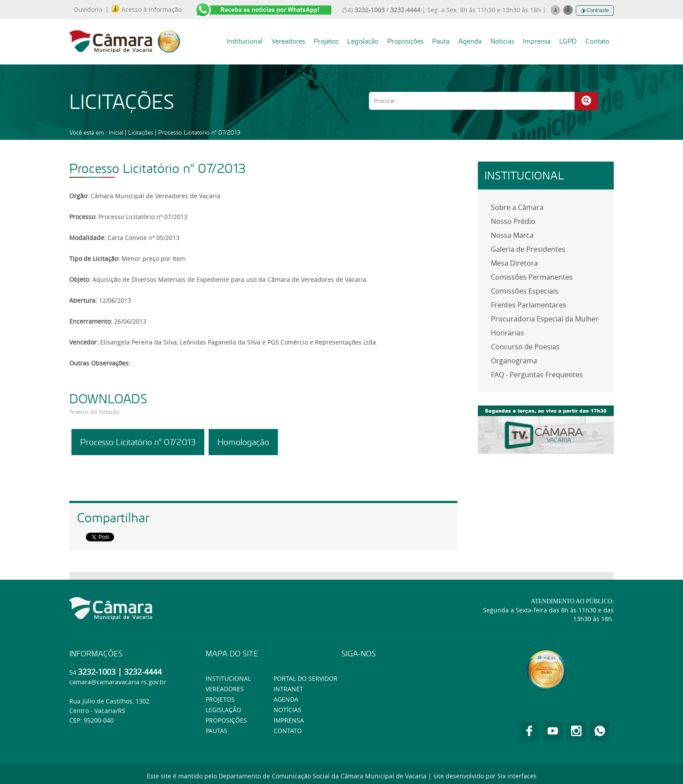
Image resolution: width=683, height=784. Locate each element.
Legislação (363, 41)
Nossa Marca (512, 235)
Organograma (514, 361)
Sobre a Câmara (517, 207)
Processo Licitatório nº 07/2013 (199, 132)
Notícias (502, 41)
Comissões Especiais (525, 291)
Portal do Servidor (306, 678)
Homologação (243, 442)
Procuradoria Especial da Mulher (545, 319)
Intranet (288, 689)
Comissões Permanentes (532, 277)
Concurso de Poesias (525, 347)
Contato (597, 41)
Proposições (405, 41)
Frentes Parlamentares (529, 305)
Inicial (116, 132)
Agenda (470, 41)
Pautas (216, 731)
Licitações (141, 132)
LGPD (568, 41)
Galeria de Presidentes (528, 249)
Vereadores (288, 41)
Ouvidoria (88, 10)
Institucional (245, 41)
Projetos (326, 41)
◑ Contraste (595, 10)
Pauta (441, 41)
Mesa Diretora (514, 263)
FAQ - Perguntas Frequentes (537, 375)
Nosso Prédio (513, 221)
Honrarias (507, 333)
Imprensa (537, 41)
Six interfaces (517, 776)
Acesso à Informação (147, 10)
